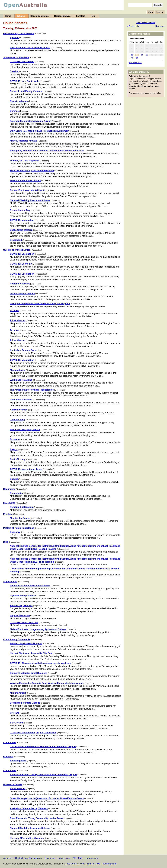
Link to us (50, 858)
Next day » (160, 26)
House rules (63, 858)
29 (132, 58)
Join (151, 12)
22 (132, 55)
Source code (92, 858)
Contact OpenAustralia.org (28, 858)
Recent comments (39, 16)
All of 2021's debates (146, 23)
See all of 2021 (135, 63)
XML (80, 858)
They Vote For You (74, 864)
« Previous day (133, 26)
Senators (81, 16)
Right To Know (93, 864)
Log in (160, 12)
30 (137, 58)
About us (8, 858)
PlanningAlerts (109, 864)
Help (93, 16)
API (74, 858)
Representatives (62, 16)
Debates (21, 16)
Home (8, 16)
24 (142, 55)
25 (147, 55)
